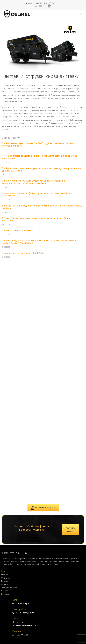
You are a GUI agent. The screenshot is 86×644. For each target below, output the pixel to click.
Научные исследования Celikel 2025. (23, 253)
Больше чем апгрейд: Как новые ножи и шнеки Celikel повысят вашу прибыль (42, 207)
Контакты (5, 359)
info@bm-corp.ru (21, 368)
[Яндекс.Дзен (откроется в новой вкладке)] (45, 6)
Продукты (5, 346)
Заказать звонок (34, 3)
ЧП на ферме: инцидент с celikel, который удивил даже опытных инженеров (40, 157)
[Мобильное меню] (81, 14)
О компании (6, 343)
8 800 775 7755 (51, 3)
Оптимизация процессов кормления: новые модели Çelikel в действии (38, 219)
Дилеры (5, 349)
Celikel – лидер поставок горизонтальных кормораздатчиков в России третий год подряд (39, 242)
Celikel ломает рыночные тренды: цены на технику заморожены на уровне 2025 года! (41, 169)
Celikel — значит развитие (17, 230)
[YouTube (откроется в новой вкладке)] (41, 6)
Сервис (4, 355)
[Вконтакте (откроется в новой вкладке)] (36, 6)
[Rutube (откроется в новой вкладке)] (49, 6)
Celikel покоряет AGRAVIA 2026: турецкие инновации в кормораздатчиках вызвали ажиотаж (33, 182)
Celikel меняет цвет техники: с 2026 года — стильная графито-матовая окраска (39, 144)
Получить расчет (70, 294)
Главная (5, 339)
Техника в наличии (9, 352)
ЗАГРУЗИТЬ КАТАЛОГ (43, 272)
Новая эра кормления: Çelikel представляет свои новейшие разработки (37, 194)
